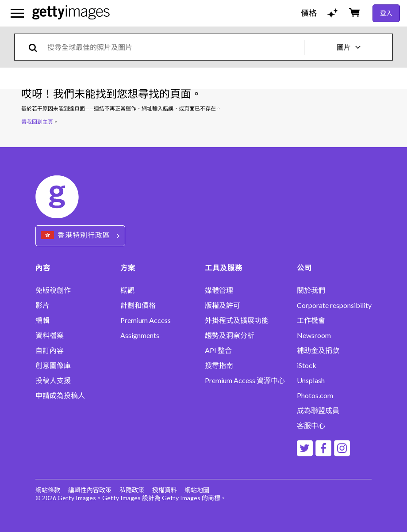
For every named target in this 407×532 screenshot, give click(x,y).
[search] (36, 47)
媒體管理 (219, 290)
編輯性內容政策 (90, 490)
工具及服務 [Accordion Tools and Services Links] (224, 268)
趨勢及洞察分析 (230, 335)
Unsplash (311, 380)
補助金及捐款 (318, 350)
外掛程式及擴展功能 (237, 320)
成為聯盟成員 (318, 410)
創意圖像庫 (53, 365)
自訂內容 (50, 350)
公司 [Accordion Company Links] (304, 268)
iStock (307, 365)
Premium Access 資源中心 (245, 380)
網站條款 (48, 490)
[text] (174, 47)
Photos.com (315, 395)
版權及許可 (223, 305)
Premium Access (146, 320)
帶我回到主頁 (37, 122)
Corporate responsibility (334, 305)
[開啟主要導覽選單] (17, 13)
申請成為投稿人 (60, 395)
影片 (42, 305)
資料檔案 (50, 335)
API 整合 (218, 350)
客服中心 (311, 426)
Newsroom (314, 335)
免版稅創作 (53, 290)
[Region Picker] (80, 236)
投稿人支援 (53, 380)
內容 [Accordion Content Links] (43, 268)
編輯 (42, 320)
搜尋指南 (219, 365)
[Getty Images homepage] (71, 13)
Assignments (140, 335)
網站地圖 (197, 490)
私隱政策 (132, 490)
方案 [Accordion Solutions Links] (128, 268)
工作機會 (311, 320)
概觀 (127, 290)
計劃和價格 (138, 305)
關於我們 (311, 290)
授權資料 (165, 490)
